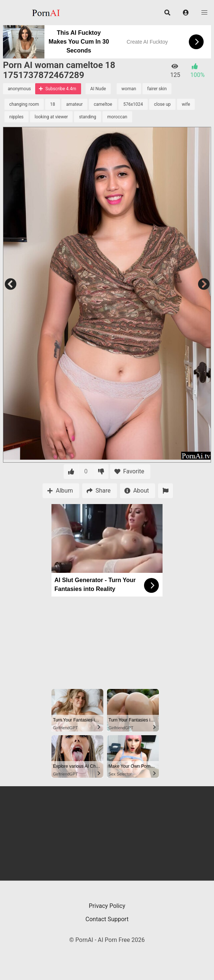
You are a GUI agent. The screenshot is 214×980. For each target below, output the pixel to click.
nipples (16, 117)
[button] (186, 13)
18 (53, 104)
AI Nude (98, 89)
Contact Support (107, 919)
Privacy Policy (107, 906)
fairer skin (157, 89)
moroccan (117, 117)
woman (129, 89)
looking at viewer (51, 117)
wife (186, 104)
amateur (75, 104)
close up (162, 104)
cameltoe (103, 104)
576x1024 (133, 104)
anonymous (19, 89)
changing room (24, 104)
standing (87, 117)
